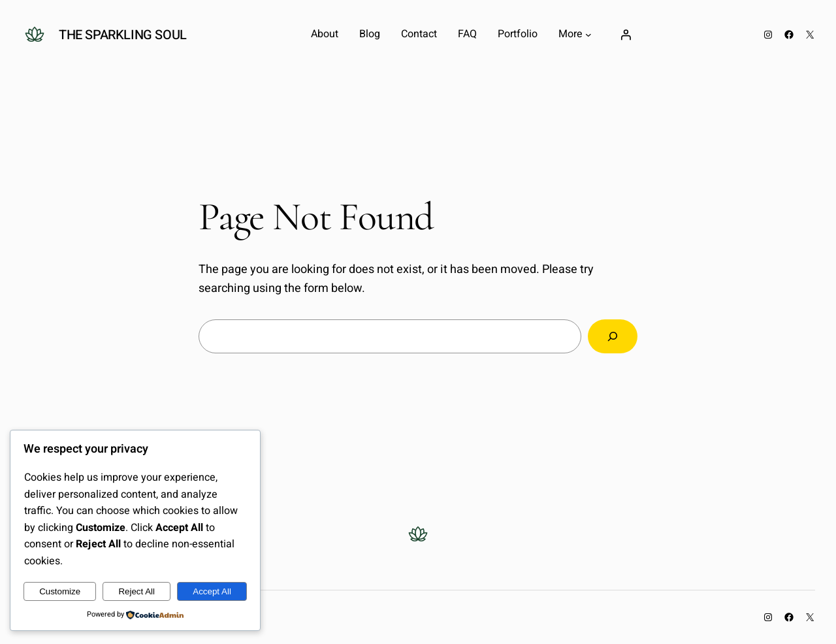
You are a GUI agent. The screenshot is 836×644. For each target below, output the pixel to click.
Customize (60, 591)
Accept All (212, 591)
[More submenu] (588, 35)
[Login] (626, 35)
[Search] (613, 336)
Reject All (137, 591)
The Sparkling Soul (123, 35)
